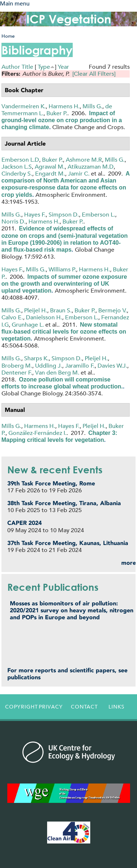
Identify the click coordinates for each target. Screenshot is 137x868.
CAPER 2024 (24, 523)
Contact (84, 707)
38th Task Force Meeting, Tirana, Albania (64, 503)
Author (11, 67)
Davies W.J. (112, 366)
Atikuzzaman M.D (91, 167)
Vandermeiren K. (24, 106)
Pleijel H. (36, 310)
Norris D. (14, 221)
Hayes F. (35, 215)
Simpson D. (64, 215)
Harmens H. (64, 106)
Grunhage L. (28, 325)
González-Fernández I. (37, 433)
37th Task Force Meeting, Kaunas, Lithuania (68, 543)
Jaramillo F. (80, 366)
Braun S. (61, 310)
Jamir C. (79, 174)
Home (8, 36)
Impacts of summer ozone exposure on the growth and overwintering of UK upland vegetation (64, 284)
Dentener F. (17, 373)
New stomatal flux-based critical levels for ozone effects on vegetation (64, 332)
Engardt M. (50, 174)
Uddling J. (49, 366)
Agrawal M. (50, 167)
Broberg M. (17, 366)
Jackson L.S (17, 167)
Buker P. (57, 113)
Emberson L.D (20, 160)
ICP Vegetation (69, 19)
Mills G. (92, 106)
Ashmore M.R (84, 160)
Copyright (20, 707)
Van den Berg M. (57, 373)
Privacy (51, 707)
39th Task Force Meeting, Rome (51, 483)
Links (117, 707)
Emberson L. (98, 215)
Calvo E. (12, 317)
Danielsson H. (44, 317)
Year (63, 67)
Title (27, 67)
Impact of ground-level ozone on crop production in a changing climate (62, 120)
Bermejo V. (113, 310)
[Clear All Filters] (94, 74)
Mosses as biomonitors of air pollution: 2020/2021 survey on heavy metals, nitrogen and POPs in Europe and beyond (72, 610)
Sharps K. (36, 358)
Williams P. (62, 269)
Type (44, 67)
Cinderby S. (17, 174)
